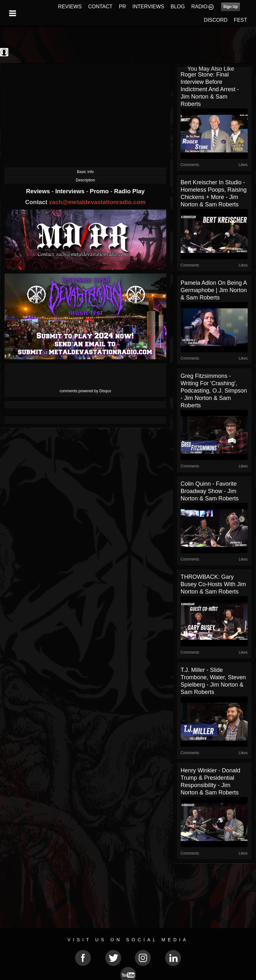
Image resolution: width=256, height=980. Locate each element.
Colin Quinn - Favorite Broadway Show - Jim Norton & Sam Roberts (210, 491)
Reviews (39, 191)
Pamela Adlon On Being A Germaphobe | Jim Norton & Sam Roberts (214, 290)
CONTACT (100, 7)
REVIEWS (70, 7)
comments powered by (85, 391)
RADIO (199, 7)
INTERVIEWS (148, 7)
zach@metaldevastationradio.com (97, 202)
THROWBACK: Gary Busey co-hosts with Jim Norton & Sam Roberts (213, 584)
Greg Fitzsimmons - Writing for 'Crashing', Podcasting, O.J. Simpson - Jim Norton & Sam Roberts (214, 391)
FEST (240, 20)
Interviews (70, 191)
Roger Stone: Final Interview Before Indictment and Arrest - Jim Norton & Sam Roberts (210, 89)
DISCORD (216, 20)
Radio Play (129, 191)
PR (122, 7)
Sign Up (231, 7)
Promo (100, 191)
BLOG (178, 7)
